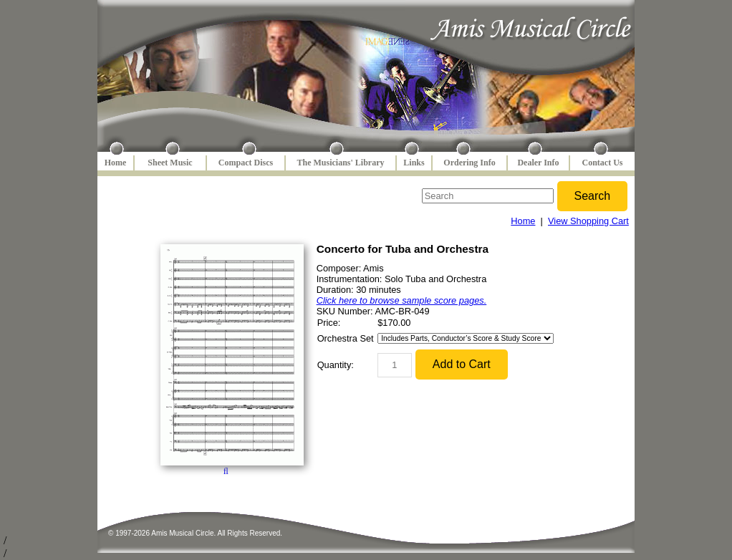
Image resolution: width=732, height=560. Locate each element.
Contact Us (603, 163)
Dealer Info (538, 163)
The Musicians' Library (340, 163)
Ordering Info (469, 163)
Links (414, 163)
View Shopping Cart (588, 221)
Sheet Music (170, 163)
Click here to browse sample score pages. (402, 300)
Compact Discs (246, 163)
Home (116, 163)
